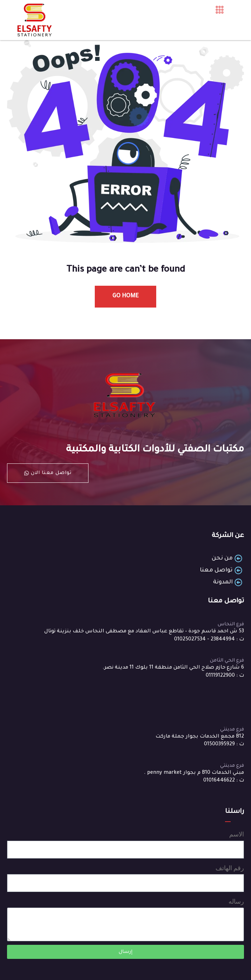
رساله (236, 901)
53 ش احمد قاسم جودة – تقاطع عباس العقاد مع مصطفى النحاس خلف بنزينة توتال (144, 632)
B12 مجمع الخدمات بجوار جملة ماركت (200, 737)
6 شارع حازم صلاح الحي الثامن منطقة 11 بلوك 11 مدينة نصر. (173, 668)
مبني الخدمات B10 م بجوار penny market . (194, 773)
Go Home (125, 296)
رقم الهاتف (230, 868)
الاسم (237, 834)
